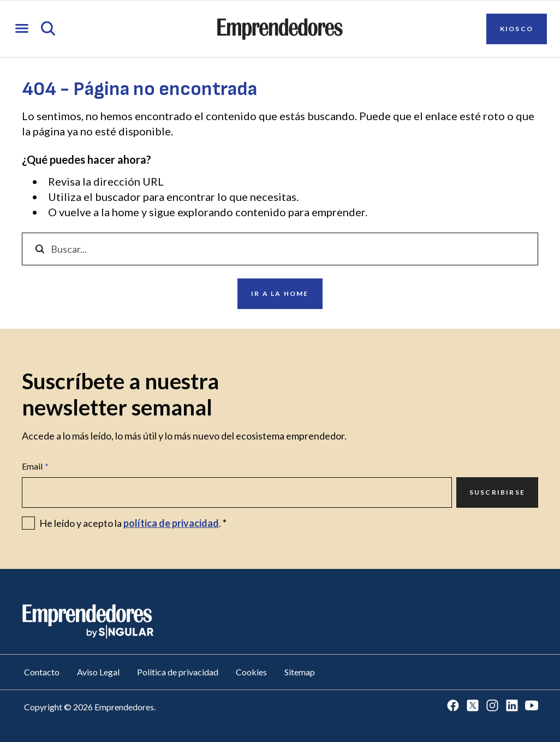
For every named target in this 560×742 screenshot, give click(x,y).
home (126, 212)
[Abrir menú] (22, 29)
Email (35, 466)
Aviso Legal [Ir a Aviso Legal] (98, 672)
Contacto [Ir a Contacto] (42, 672)
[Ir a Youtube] (532, 706)
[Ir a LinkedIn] (512, 706)
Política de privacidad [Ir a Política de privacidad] (178, 672)
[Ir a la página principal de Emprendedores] (280, 29)
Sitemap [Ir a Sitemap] (300, 672)
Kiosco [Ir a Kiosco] (517, 29)
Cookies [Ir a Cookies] (251, 672)
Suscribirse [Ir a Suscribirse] (497, 492)
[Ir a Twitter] (473, 706)
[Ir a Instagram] (492, 706)
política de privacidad (171, 523)
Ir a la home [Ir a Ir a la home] (280, 293)
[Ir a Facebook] (453, 706)
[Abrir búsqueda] (48, 29)
